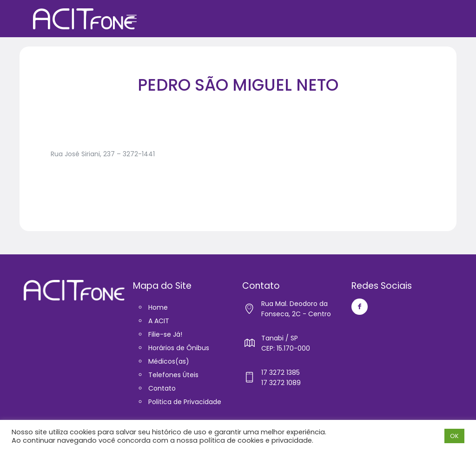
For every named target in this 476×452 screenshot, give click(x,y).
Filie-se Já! (165, 334)
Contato (162, 388)
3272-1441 (139, 154)
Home (158, 307)
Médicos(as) (169, 361)
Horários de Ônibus (179, 348)
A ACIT (159, 321)
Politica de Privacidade (185, 402)
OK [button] (454, 436)
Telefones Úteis (173, 375)
